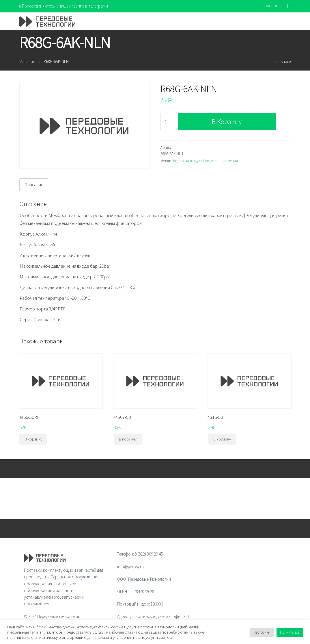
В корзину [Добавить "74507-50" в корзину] (128, 439)
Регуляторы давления (221, 161)
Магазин (27, 61)
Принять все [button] (290, 632)
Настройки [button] (262, 632)
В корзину (227, 122)
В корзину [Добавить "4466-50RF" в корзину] (33, 439)
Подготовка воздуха (187, 161)
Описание (34, 185)
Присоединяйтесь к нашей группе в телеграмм (64, 6)
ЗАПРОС (272, 6)
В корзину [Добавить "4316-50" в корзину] (222, 439)
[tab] (34, 185)
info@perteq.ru (130, 566)
